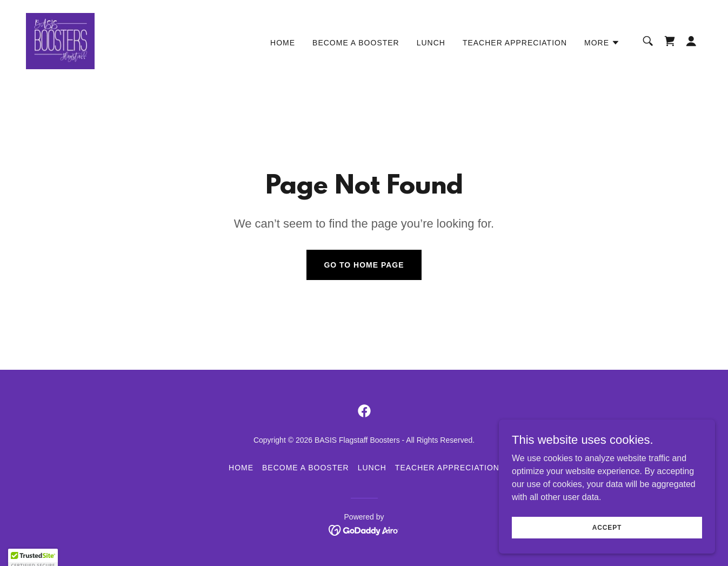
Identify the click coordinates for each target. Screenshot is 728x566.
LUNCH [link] (431, 43)
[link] (60, 40)
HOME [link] (283, 43)
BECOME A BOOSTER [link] (356, 43)
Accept (607, 535)
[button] (602, 43)
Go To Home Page (364, 265)
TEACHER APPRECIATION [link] (515, 43)
